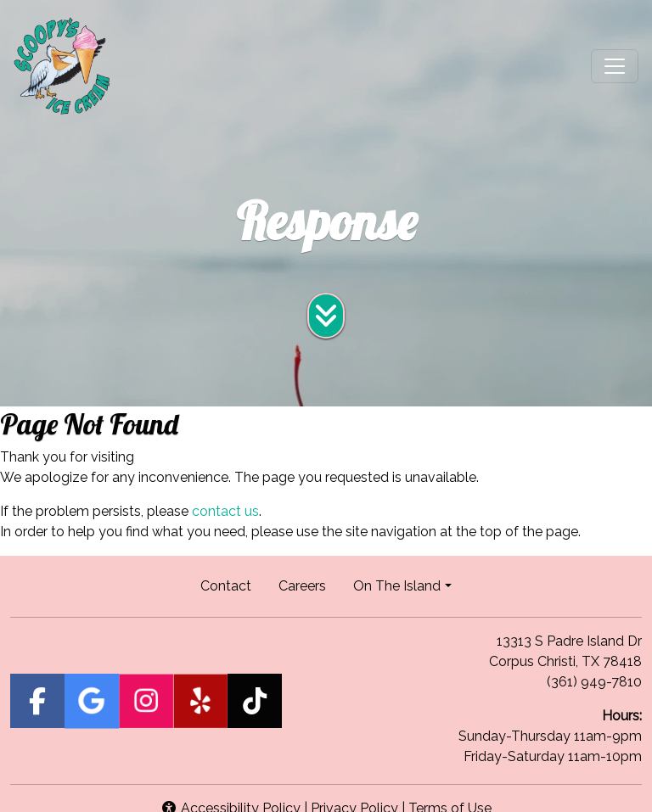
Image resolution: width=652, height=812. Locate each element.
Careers (309, 585)
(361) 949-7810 (594, 682)
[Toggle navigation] (615, 66)
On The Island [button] (397, 586)
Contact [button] (233, 585)
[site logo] (62, 66)
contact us (225, 511)
